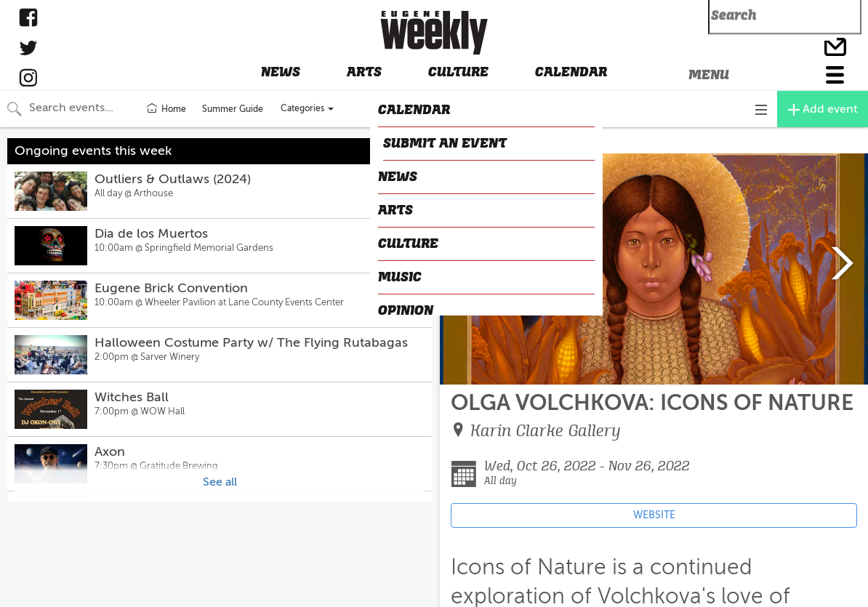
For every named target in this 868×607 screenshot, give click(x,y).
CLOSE (462, 141)
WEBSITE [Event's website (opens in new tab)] (654, 515)
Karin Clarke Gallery (546, 431)
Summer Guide (233, 109)
